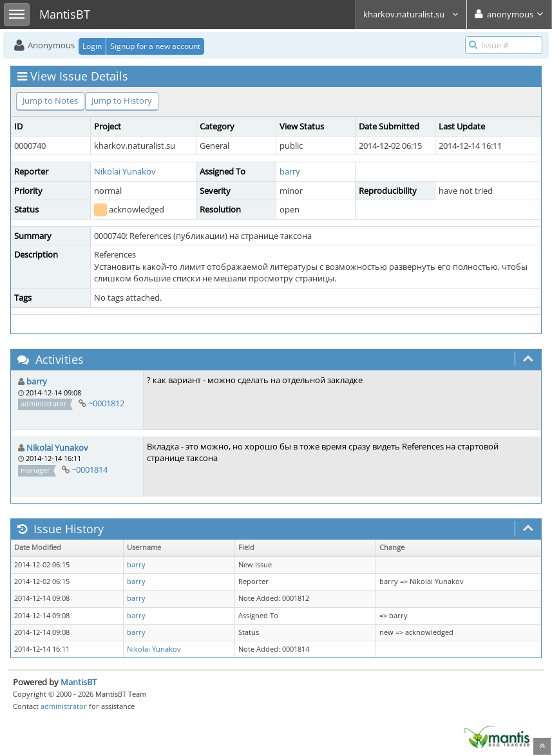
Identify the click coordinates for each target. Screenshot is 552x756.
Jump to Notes (50, 100)
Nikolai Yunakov (125, 171)
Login (92, 46)
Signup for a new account (155, 46)
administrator (64, 706)
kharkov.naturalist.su (411, 14)
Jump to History (122, 100)
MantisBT (79, 682)
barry (290, 171)
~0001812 (106, 403)
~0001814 (90, 469)
